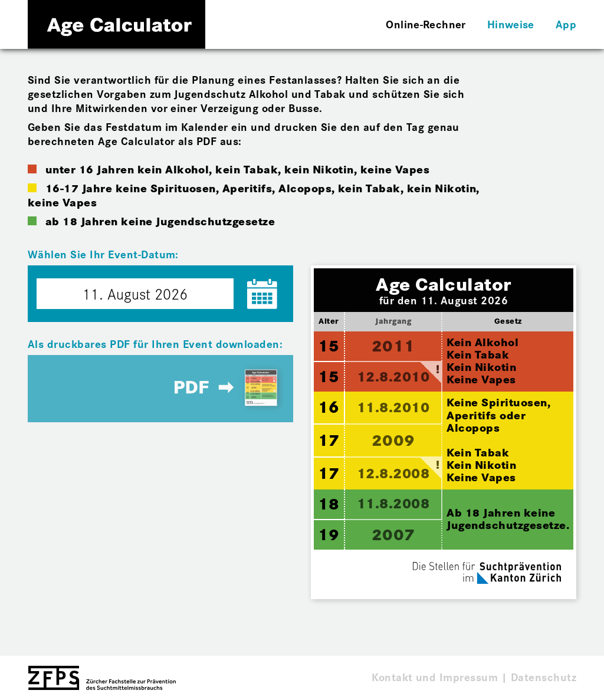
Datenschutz (544, 676)
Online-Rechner (426, 24)
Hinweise (511, 24)
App (566, 24)
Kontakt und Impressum (435, 676)
